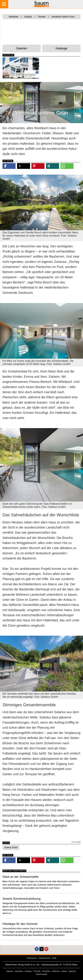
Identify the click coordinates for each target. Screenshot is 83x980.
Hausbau (19, 971)
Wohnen (56, 971)
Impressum (32, 958)
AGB (54, 958)
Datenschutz (45, 958)
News (64, 971)
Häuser (10, 971)
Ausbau (28, 971)
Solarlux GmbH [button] (11, 848)
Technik (37, 971)
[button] (9, 166)
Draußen (46, 971)
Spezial (72, 971)
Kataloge (61, 48)
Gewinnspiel (41, 974)
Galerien (22, 48)
